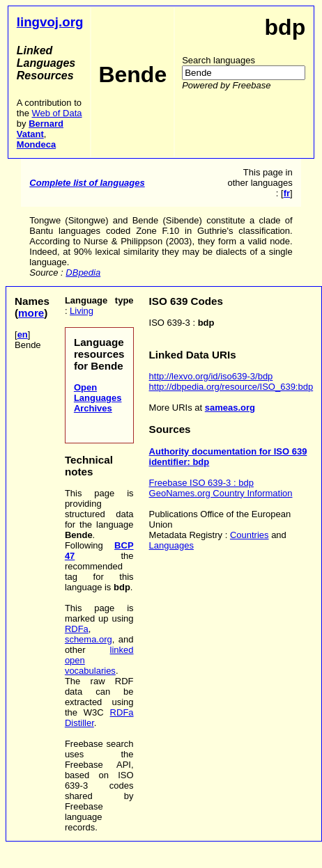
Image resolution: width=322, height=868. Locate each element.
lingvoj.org (50, 22)
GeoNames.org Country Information (221, 493)
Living (82, 311)
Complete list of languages (87, 183)
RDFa (77, 629)
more (31, 313)
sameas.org (230, 408)
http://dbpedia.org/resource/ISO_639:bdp (231, 387)
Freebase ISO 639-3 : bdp (201, 483)
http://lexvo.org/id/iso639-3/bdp (211, 376)
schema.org (89, 639)
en (23, 334)
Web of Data (56, 113)
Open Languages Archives (98, 398)
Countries (250, 535)
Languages (171, 545)
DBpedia (83, 273)
